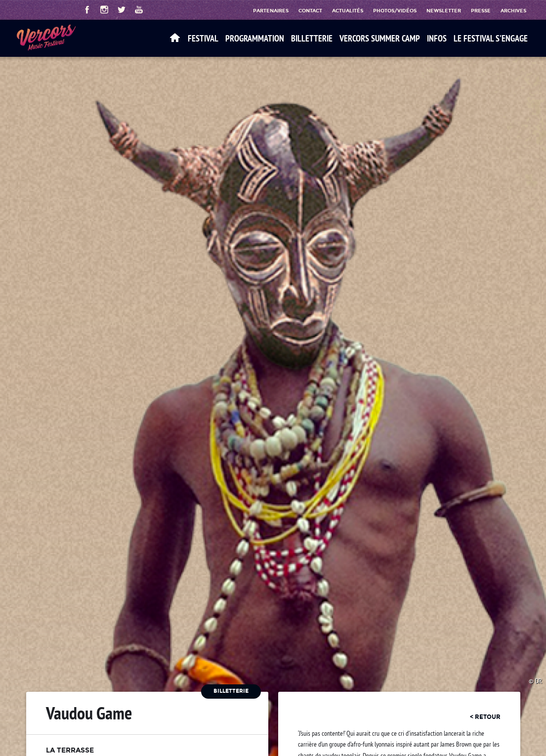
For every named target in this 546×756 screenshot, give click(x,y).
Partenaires (271, 10)
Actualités (348, 10)
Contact (310, 10)
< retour (485, 717)
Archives (513, 10)
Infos (437, 38)
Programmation (255, 38)
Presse (481, 10)
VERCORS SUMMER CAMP (380, 38)
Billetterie (312, 38)
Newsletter (444, 10)
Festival (203, 38)
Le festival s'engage (491, 38)
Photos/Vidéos (395, 10)
